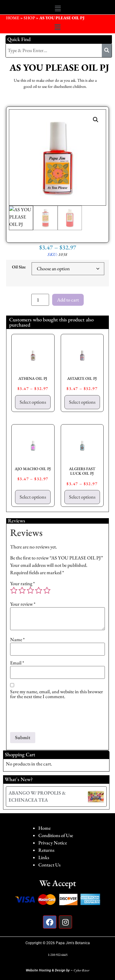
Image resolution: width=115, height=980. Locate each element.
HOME (13, 18)
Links (44, 857)
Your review (23, 604)
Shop (29, 18)
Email (17, 663)
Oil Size (19, 267)
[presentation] (57, 717)
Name (17, 640)
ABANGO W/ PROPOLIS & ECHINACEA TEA (37, 796)
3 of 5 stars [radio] (30, 590)
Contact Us (49, 865)
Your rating (23, 584)
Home (44, 828)
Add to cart (68, 300)
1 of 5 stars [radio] (14, 590)
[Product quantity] (40, 300)
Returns (46, 850)
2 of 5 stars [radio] (22, 590)
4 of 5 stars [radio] (39, 590)
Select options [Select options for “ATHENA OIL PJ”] (33, 402)
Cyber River (81, 970)
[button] (58, 9)
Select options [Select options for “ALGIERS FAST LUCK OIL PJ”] (82, 497)
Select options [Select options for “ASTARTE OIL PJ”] (82, 402)
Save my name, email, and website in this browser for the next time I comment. (57, 694)
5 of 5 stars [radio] (47, 590)
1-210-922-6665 (58, 955)
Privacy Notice (53, 843)
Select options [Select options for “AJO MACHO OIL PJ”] (33, 497)
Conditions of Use (56, 835)
